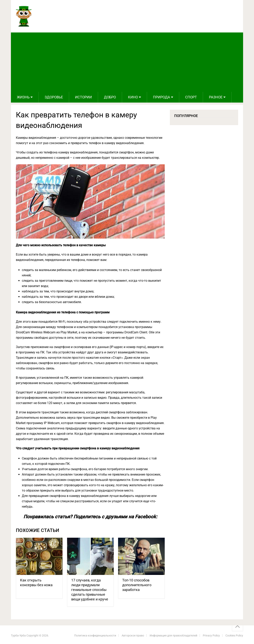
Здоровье (54, 97)
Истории (83, 97)
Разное (216, 97)
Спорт (191, 97)
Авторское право (133, 635)
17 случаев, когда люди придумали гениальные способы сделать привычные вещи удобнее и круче (90, 590)
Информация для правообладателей (173, 635)
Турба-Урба (18, 635)
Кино (133, 97)
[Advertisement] (127, 62)
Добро (110, 97)
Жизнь (23, 97)
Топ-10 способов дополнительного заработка (137, 585)
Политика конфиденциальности (95, 635)
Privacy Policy (211, 635)
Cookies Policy (234, 635)
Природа (162, 97)
